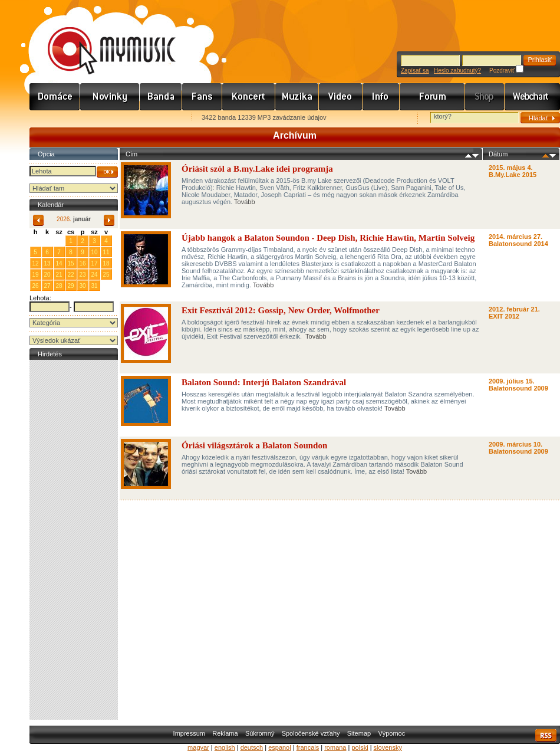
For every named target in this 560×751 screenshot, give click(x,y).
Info (381, 97)
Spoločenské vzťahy (311, 733)
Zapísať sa (415, 70)
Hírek (110, 97)
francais (308, 747)
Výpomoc (391, 733)
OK (107, 172)
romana (335, 747)
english (225, 747)
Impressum (189, 733)
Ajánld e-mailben (154, 118)
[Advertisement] (74, 540)
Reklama (225, 733)
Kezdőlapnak (104, 118)
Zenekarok (161, 97)
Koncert (249, 97)
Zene (297, 97)
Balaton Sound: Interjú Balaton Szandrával (264, 382)
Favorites (54, 118)
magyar (198, 747)
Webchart (532, 97)
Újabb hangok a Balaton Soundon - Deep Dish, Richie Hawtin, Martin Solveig (328, 238)
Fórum (432, 97)
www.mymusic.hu (102, 38)
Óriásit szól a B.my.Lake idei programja (257, 169)
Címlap (55, 97)
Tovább (244, 202)
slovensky (388, 747)
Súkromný (260, 733)
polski (360, 747)
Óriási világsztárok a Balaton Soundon (254, 445)
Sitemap (359, 733)
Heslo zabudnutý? (457, 70)
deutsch (252, 747)
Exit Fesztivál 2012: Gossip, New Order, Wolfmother (281, 310)
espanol (280, 747)
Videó (341, 97)
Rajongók (202, 97)
